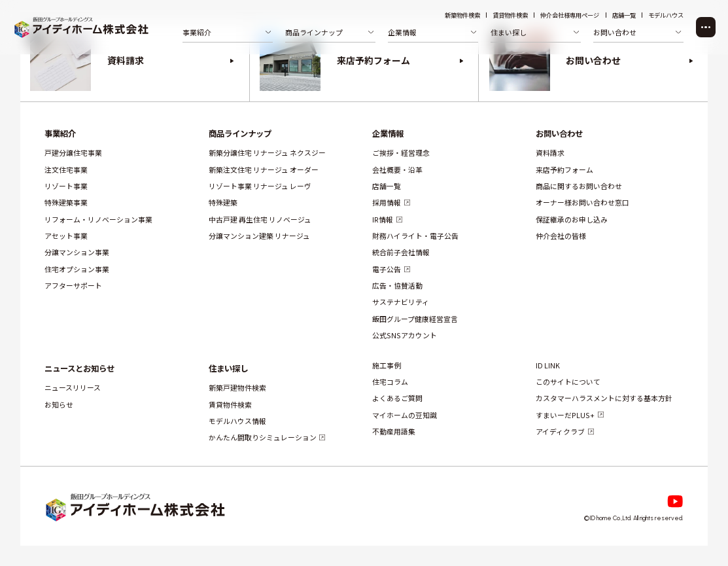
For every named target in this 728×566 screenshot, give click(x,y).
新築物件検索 (462, 15)
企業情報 (388, 133)
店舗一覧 (624, 15)
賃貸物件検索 (510, 15)
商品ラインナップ (239, 133)
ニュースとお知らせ (79, 368)
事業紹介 (60, 133)
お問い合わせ (559, 133)
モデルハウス (666, 15)
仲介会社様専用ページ (570, 15)
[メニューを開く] (706, 27)
